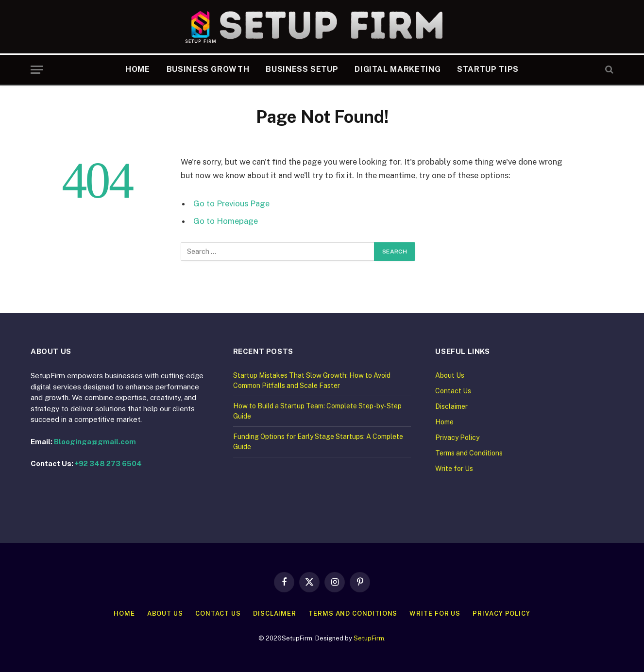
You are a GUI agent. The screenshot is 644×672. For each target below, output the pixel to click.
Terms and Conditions (469, 453)
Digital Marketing (398, 69)
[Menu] (37, 70)
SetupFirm (369, 638)
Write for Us (454, 469)
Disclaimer (451, 406)
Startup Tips (488, 69)
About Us (450, 375)
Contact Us (453, 391)
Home (138, 69)
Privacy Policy (457, 437)
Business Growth (208, 69)
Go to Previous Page (231, 203)
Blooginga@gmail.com (95, 442)
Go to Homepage (226, 221)
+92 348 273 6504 (108, 463)
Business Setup (302, 69)
